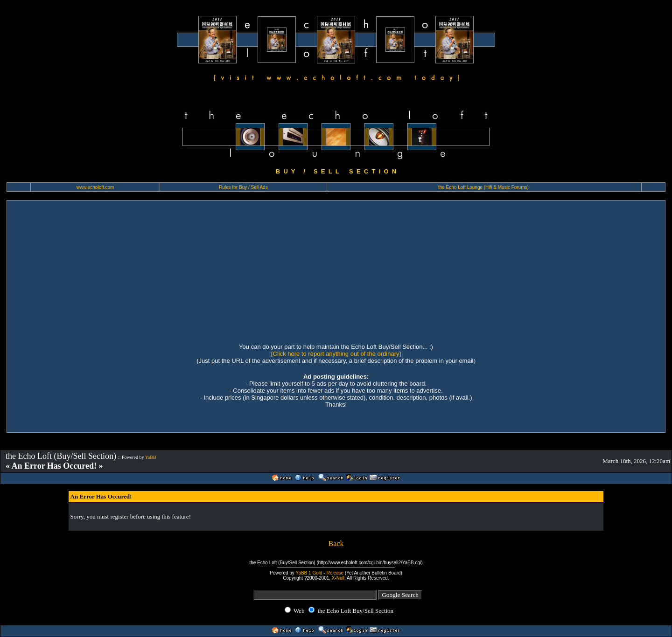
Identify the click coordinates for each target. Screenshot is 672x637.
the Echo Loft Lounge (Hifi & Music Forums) (483, 187)
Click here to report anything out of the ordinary (336, 354)
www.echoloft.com (95, 187)
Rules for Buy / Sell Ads (243, 187)
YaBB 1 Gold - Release (319, 573)
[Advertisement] (336, 270)
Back (336, 544)
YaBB (151, 457)
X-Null (338, 578)
